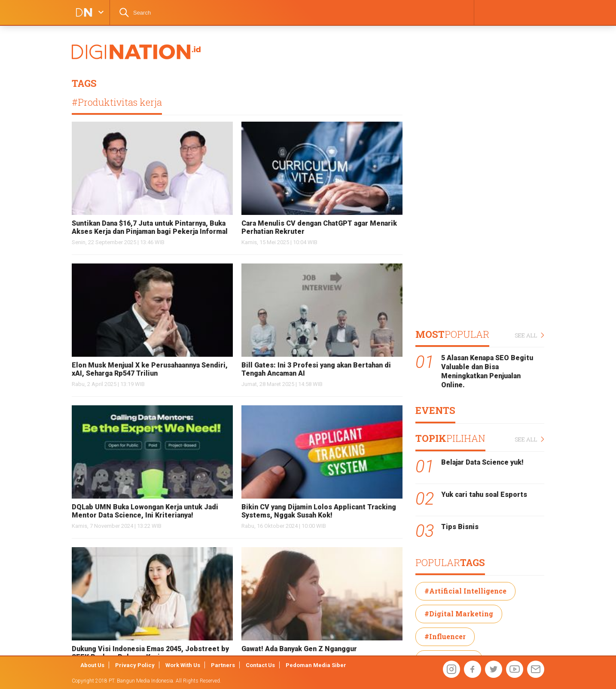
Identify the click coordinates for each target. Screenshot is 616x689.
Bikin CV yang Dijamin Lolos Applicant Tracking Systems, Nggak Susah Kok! (319, 511)
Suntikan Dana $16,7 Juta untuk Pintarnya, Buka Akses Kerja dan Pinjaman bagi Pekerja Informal (150, 227)
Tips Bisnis (460, 527)
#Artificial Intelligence (465, 591)
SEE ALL (529, 335)
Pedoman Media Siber (316, 665)
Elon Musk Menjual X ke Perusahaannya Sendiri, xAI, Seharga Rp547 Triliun (150, 369)
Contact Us (260, 665)
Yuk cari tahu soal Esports (484, 495)
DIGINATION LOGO (82, 12)
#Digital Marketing (459, 614)
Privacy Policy (135, 665)
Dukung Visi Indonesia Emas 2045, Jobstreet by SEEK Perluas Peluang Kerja (150, 653)
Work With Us (183, 665)
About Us (92, 665)
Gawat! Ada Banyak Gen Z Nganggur (299, 649)
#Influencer (445, 636)
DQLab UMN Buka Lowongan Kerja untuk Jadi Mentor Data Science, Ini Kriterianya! (145, 511)
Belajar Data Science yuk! (482, 462)
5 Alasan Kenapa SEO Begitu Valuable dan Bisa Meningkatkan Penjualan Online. (487, 371)
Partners (223, 665)
